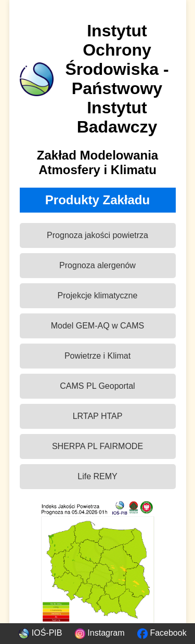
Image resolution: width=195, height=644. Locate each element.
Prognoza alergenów (97, 265)
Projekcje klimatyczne (98, 295)
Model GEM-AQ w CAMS (98, 326)
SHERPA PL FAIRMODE (97, 446)
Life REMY (97, 476)
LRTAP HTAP (98, 416)
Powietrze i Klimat (97, 356)
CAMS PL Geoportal (97, 386)
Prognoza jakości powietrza (97, 235)
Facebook (162, 633)
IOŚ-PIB (40, 633)
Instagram (100, 633)
